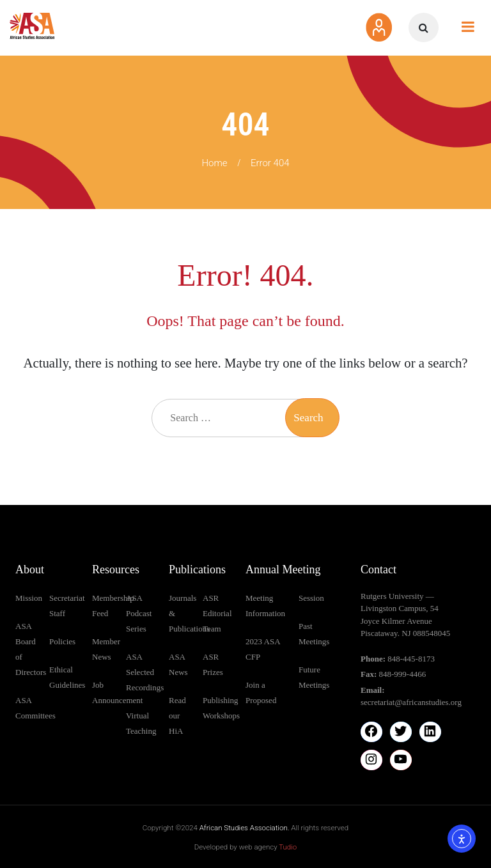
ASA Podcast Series (139, 613)
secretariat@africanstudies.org (411, 702)
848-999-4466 (403, 674)
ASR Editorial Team (217, 613)
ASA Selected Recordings (145, 672)
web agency (268, 847)
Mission (29, 598)
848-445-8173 (411, 659)
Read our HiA (177, 716)
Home (214, 163)
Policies (62, 641)
